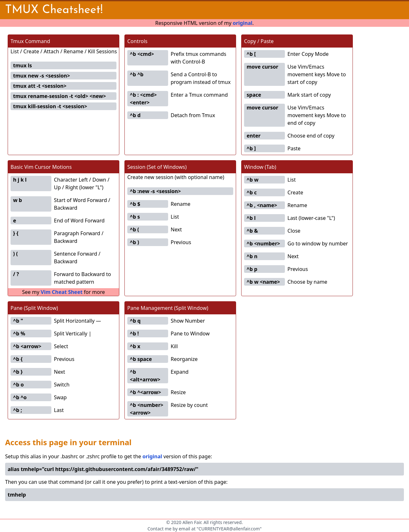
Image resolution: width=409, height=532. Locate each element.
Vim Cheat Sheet (62, 292)
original (242, 23)
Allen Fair (192, 522)
